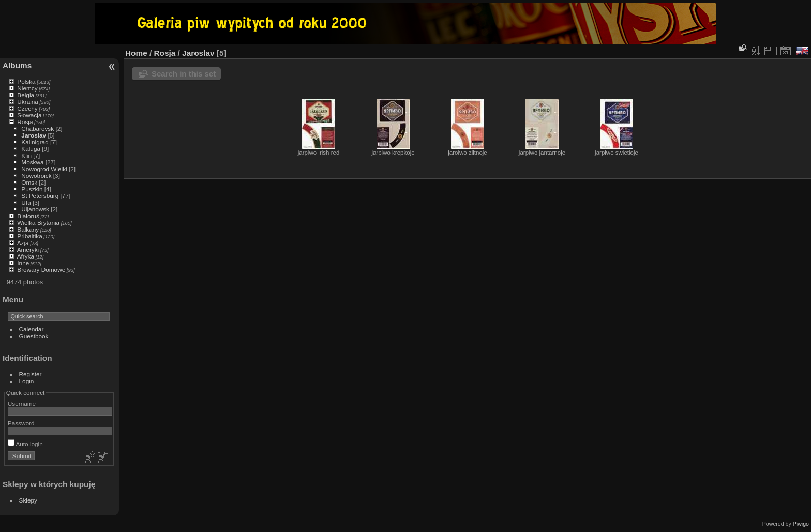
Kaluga (31, 149)
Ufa (26, 202)
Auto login (25, 444)
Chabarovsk (37, 128)
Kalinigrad (35, 142)
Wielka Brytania (38, 223)
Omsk (29, 182)
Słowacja (29, 115)
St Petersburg (40, 196)
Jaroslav (34, 135)
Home (136, 53)
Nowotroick (36, 176)
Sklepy (28, 500)
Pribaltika (29, 236)
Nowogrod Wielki (44, 169)
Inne (23, 263)
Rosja (25, 122)
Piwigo (801, 524)
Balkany (28, 229)
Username (22, 404)
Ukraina (28, 102)
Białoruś (28, 216)
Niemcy (27, 88)
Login (27, 381)
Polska (26, 81)
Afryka (26, 256)
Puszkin (32, 189)
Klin (26, 155)
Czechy (27, 108)
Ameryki (28, 249)
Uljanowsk (35, 209)
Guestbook (34, 336)
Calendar (32, 329)
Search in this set (184, 74)
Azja (23, 243)
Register (31, 374)
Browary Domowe (41, 270)
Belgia (26, 95)
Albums (17, 65)
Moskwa (32, 162)
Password (21, 423)
